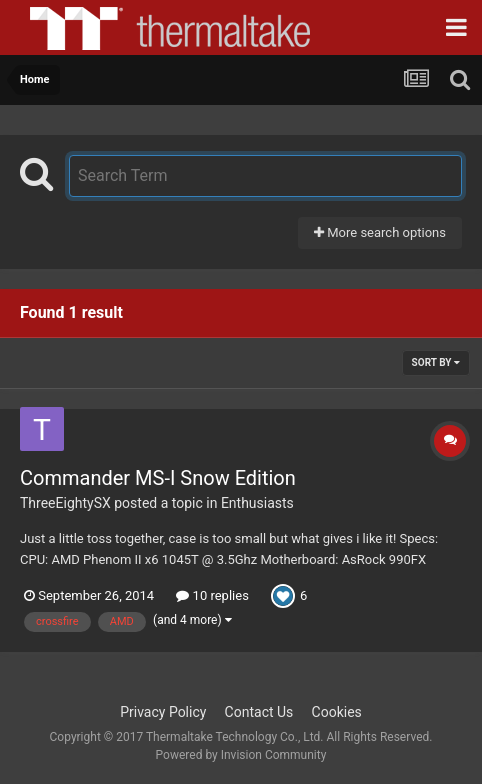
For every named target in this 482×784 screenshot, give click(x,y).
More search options (380, 232)
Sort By (436, 362)
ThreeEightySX (65, 503)
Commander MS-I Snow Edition (158, 478)
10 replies (212, 595)
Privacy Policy (163, 712)
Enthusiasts (257, 503)
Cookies (337, 712)
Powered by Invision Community (241, 755)
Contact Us (259, 712)
